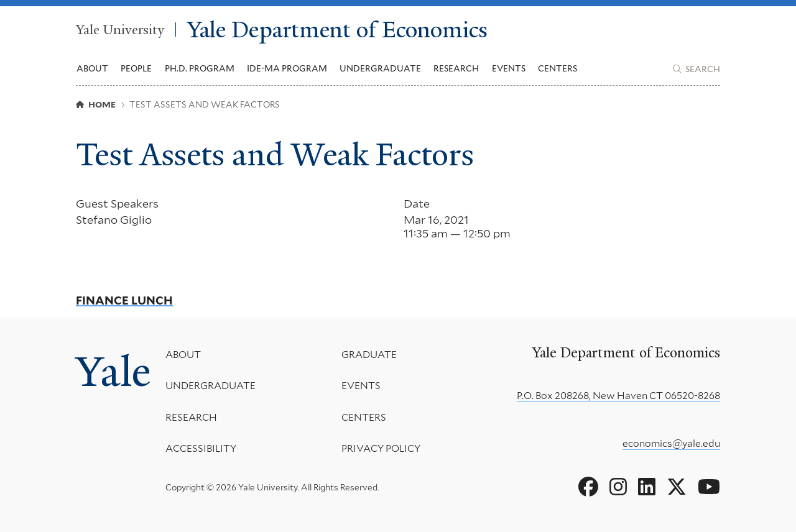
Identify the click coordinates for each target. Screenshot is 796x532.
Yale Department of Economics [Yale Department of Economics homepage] (337, 30)
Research (191, 417)
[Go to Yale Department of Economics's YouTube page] (709, 487)
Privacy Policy (380, 448)
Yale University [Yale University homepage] (120, 30)
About (183, 355)
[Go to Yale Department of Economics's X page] (677, 487)
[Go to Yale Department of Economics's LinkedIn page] (647, 487)
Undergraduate (211, 386)
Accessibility (201, 448)
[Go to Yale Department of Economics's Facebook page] (588, 487)
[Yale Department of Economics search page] (696, 69)
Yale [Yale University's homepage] (113, 371)
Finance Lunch (124, 301)
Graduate (368, 355)
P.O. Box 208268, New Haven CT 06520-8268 (618, 396)
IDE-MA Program (287, 68)
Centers (558, 68)
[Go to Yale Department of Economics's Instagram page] (618, 487)
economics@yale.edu (671, 443)
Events (509, 68)
